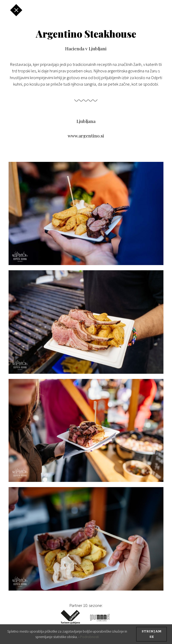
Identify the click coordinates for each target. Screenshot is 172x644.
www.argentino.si (86, 136)
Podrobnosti (90, 637)
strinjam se (152, 634)
